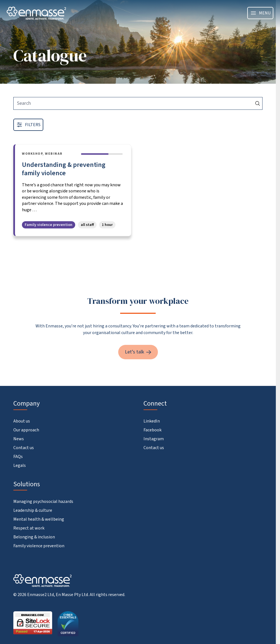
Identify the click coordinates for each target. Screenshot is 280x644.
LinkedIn (152, 421)
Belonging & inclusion (34, 537)
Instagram (154, 439)
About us (22, 421)
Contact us (24, 448)
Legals (20, 465)
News (19, 439)
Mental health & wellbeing (39, 519)
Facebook (152, 430)
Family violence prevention (39, 546)
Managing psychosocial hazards (43, 502)
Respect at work (29, 528)
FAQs (18, 457)
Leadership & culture (33, 510)
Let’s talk (138, 352)
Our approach (26, 430)
